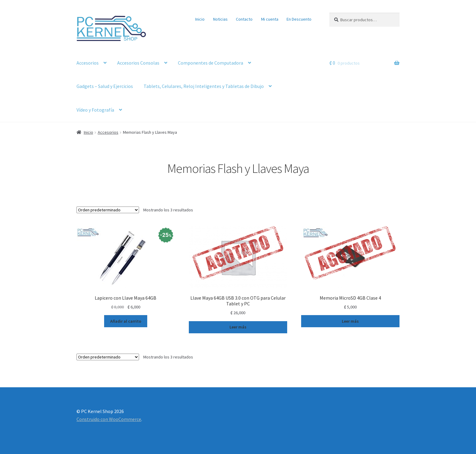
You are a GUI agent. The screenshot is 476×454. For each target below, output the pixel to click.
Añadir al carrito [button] (126, 321)
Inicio (200, 19)
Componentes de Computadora (211, 63)
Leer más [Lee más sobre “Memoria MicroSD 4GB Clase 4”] (350, 321)
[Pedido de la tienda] (108, 210)
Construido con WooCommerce (109, 419)
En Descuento (299, 19)
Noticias (220, 19)
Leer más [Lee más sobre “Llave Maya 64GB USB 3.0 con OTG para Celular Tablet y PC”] (238, 327)
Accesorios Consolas (138, 63)
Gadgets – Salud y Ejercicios (105, 86)
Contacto (244, 19)
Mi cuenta (270, 19)
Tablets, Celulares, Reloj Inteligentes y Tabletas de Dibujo (204, 86)
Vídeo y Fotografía (95, 110)
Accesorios (88, 63)
